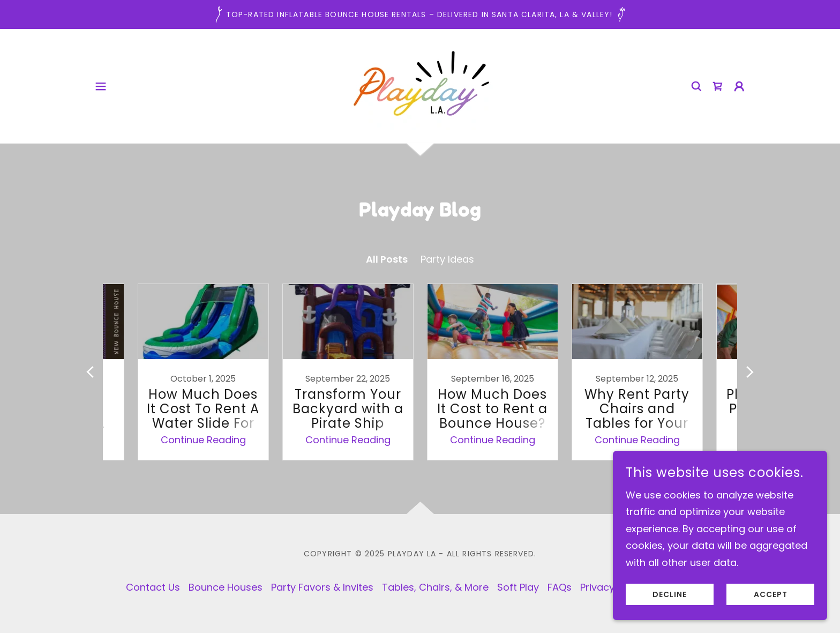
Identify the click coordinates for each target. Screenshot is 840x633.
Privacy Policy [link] (612, 587)
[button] (101, 86)
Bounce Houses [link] (226, 587)
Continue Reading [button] (203, 440)
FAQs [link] (560, 587)
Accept (771, 594)
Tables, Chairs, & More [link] (435, 587)
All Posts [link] (387, 259)
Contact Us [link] (153, 587)
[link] (420, 85)
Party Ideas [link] (447, 259)
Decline (670, 594)
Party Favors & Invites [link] (322, 587)
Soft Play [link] (518, 587)
